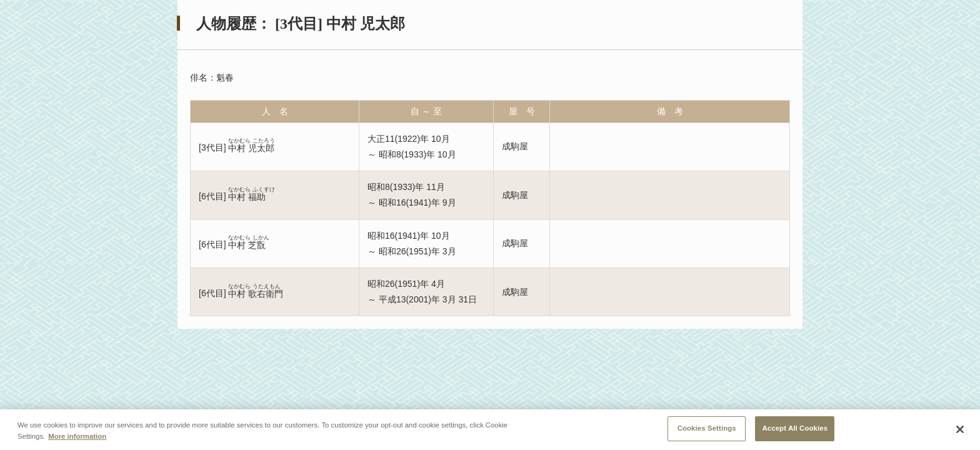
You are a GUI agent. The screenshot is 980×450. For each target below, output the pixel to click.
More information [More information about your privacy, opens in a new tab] (77, 436)
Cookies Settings (707, 428)
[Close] (960, 429)
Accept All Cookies (795, 428)
